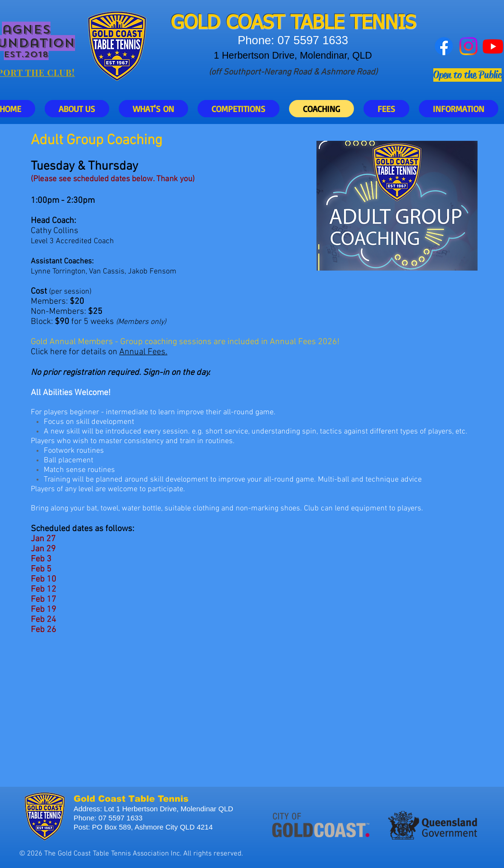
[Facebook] (444, 46)
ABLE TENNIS (358, 24)
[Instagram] (468, 46)
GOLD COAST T (236, 24)
